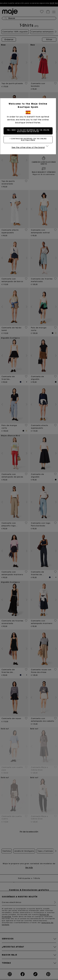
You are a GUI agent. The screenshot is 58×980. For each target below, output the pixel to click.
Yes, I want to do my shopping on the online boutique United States (29, 131)
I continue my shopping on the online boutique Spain (29, 139)
